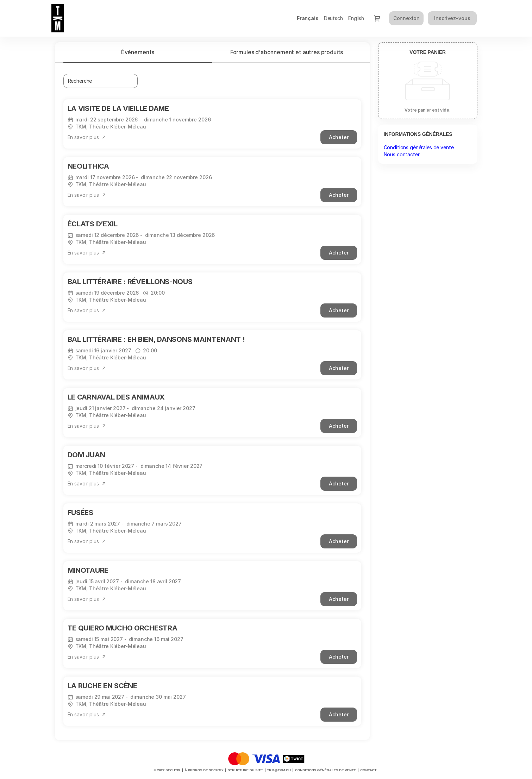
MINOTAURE (88, 570)
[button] (87, 137)
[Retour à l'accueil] (85, 18)
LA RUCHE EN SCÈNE (102, 686)
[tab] (138, 52)
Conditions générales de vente (419, 147)
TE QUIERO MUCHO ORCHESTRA (123, 628)
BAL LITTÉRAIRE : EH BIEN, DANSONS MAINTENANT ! (156, 339)
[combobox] (97, 81)
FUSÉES (80, 513)
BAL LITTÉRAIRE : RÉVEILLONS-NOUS (130, 282)
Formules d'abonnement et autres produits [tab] (287, 52)
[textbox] (101, 81)
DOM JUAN (86, 455)
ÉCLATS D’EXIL (93, 224)
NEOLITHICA (88, 166)
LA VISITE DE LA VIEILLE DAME (118, 108)
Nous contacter (402, 154)
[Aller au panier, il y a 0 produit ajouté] (377, 18)
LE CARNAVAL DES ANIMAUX (116, 397)
